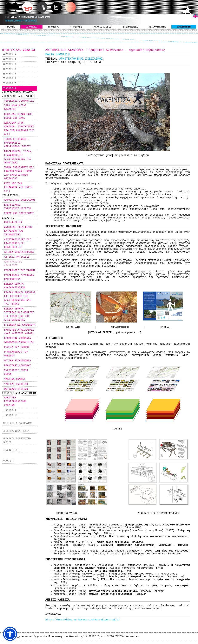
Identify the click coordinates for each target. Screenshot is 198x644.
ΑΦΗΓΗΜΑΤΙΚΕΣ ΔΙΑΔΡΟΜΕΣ (13, 264)
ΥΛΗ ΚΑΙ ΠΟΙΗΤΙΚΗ (16, 384)
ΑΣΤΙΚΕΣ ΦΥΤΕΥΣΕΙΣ (17, 257)
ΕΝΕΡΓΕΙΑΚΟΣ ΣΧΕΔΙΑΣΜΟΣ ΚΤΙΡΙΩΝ (18, 207)
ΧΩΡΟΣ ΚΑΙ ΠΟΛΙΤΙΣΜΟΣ (19, 213)
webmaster (132, 637)
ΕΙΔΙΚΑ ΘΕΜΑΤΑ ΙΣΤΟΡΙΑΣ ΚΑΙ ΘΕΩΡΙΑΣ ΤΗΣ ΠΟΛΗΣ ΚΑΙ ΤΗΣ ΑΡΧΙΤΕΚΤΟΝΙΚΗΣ (19, 314)
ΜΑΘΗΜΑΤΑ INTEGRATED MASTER (17, 441)
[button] (10, 634)
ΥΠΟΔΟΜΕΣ (76, 27)
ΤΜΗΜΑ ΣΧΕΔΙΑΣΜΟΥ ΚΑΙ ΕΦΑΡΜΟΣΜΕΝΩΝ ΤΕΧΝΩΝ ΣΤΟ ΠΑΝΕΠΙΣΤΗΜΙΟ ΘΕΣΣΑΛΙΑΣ (19, 173)
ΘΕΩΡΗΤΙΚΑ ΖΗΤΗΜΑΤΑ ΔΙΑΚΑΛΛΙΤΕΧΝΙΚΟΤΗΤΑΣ (19, 340)
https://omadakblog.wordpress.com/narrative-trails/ (82, 620)
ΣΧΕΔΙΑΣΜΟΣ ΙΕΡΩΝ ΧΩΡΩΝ (16, 372)
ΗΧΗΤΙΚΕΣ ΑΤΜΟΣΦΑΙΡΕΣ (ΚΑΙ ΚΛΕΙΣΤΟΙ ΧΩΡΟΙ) (19, 332)
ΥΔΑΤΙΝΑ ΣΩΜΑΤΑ (15, 379)
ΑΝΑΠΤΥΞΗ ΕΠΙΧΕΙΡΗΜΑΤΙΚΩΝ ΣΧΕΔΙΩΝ (15, 402)
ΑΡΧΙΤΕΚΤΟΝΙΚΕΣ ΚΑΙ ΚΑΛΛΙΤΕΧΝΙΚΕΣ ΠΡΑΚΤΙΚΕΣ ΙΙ (18, 243)
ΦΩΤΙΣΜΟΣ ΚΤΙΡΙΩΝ (16, 389)
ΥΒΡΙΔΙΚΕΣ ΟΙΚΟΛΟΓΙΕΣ (19, 101)
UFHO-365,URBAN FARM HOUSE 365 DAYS (18, 116)
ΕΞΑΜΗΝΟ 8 (9, 89)
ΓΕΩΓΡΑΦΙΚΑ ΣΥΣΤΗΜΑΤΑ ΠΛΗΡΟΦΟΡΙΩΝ (19, 277)
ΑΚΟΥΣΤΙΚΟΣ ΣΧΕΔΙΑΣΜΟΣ (20, 200)
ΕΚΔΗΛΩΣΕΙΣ (130, 27)
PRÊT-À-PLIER (13, 222)
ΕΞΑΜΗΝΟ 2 (9, 59)
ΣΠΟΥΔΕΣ (31, 27)
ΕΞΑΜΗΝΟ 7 (9, 84)
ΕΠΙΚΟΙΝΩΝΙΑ (157, 27)
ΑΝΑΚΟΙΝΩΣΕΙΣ (103, 27)
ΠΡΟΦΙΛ (10, 27)
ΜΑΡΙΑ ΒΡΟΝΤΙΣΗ (58, 54)
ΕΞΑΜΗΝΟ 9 (9, 410)
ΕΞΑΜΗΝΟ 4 (9, 69)
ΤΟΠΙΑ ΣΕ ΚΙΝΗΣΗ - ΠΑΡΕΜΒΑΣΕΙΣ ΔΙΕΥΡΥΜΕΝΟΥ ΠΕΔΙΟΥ (18, 143)
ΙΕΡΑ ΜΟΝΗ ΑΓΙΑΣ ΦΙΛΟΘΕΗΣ (15, 108)
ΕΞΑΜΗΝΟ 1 (9, 54)
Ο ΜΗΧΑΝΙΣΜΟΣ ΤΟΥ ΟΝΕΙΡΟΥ (16, 354)
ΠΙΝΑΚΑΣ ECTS (11, 450)
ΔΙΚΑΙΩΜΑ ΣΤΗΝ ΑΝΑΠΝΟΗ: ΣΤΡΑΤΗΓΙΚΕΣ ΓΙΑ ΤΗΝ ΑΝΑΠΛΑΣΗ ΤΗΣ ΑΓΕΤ (19, 129)
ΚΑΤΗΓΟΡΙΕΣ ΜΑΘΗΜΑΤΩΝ (17, 423)
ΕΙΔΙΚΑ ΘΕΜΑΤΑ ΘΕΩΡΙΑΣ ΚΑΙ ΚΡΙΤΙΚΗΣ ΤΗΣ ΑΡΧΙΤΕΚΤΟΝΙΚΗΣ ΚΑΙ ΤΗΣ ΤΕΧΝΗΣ (20, 298)
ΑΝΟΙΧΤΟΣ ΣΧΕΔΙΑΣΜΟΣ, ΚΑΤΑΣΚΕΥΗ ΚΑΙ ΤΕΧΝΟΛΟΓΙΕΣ (19, 231)
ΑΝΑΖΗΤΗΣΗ (184, 27)
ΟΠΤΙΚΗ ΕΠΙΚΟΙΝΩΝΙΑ (18, 361)
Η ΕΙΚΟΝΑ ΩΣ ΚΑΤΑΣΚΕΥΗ (20, 325)
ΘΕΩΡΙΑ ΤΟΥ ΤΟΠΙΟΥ (17, 347)
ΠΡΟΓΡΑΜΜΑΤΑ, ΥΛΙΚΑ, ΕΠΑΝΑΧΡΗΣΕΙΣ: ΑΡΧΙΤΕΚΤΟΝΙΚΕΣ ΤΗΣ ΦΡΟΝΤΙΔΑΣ (18, 157)
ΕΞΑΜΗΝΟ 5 (9, 74)
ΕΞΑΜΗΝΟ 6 (9, 79)
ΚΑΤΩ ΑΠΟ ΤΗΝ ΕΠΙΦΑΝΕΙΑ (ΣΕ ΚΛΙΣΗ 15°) (18, 187)
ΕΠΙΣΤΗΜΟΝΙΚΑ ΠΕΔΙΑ (16, 431)
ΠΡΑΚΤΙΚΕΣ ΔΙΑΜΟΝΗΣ (18, 366)
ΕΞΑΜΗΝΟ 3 (9, 64)
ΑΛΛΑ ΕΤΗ (8, 461)
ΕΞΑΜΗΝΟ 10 (10, 415)
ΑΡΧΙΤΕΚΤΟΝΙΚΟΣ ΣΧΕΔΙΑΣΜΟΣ (81, 59)
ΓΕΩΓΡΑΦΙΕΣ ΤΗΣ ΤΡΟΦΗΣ (20, 271)
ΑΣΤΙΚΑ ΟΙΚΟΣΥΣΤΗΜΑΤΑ (19, 252)
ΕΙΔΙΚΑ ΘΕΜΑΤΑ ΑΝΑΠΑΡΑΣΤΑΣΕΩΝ (15, 286)
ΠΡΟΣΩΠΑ (53, 27)
